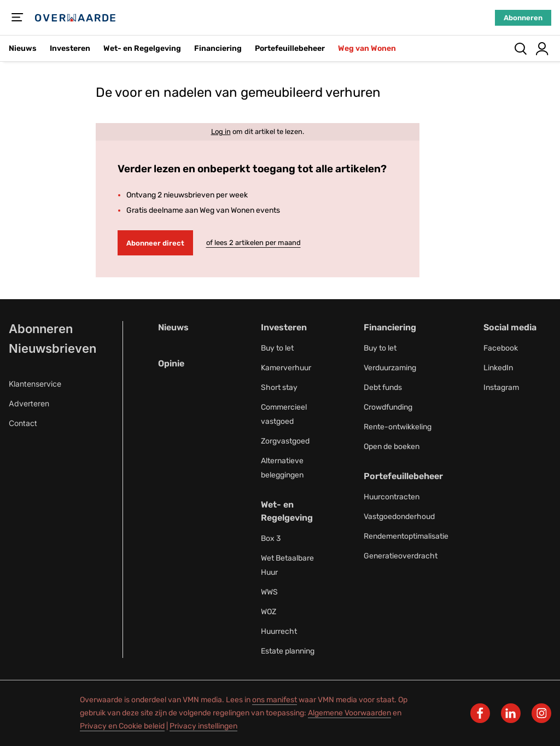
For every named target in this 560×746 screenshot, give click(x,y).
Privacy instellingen (203, 726)
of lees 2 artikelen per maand (253, 243)
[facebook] (480, 713)
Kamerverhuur (286, 368)
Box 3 (271, 538)
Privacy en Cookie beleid (122, 726)
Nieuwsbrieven (52, 348)
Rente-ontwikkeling (398, 427)
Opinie (171, 363)
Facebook (501, 348)
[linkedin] (511, 713)
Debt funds (383, 387)
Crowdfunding (388, 407)
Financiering (218, 48)
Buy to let (277, 348)
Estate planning (288, 651)
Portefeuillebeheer (290, 48)
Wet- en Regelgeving (142, 48)
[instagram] (541, 713)
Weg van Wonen (367, 48)
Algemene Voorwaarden (349, 713)
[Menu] (17, 18)
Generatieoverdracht (401, 556)
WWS (269, 592)
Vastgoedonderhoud (399, 517)
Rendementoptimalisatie (406, 536)
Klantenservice (35, 384)
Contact (23, 423)
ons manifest (275, 700)
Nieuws (23, 48)
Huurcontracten (392, 497)
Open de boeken (392, 447)
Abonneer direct (155, 243)
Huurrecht (279, 631)
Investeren (70, 48)
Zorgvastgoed (285, 441)
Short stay (279, 387)
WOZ (269, 612)
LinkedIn (498, 368)
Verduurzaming (390, 368)
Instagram (501, 387)
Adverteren (29, 403)
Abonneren (523, 18)
